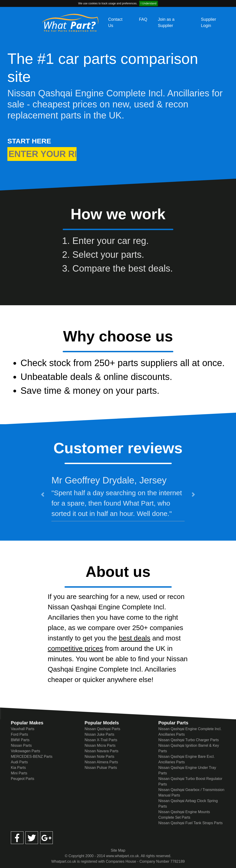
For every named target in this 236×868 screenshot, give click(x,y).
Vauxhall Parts (23, 729)
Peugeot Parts (22, 779)
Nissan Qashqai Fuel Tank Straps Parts (190, 823)
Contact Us (115, 22)
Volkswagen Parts (25, 751)
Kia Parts (18, 768)
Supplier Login (209, 22)
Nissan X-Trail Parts (101, 740)
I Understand (149, 3)
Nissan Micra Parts (100, 745)
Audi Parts (19, 762)
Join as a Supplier (166, 22)
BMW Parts (20, 740)
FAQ (143, 19)
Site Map (118, 850)
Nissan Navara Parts (102, 751)
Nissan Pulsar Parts (101, 768)
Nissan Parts (21, 745)
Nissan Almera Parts (101, 762)
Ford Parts (19, 734)
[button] (43, 495)
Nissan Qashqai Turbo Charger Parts (189, 740)
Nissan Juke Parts (99, 734)
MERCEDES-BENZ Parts (32, 757)
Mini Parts (19, 773)
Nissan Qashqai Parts (102, 729)
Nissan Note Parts (99, 757)
